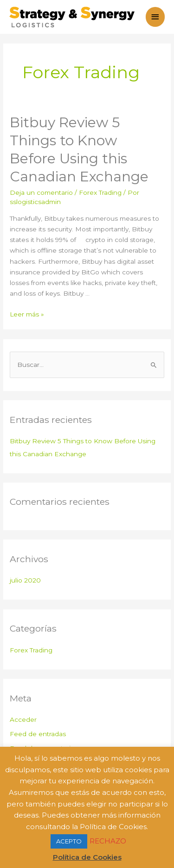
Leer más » (27, 314)
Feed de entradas (38, 734)
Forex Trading (100, 192)
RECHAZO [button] (108, 841)
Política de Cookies (87, 857)
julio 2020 (25, 580)
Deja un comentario (41, 192)
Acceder (23, 719)
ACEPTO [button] (69, 841)
